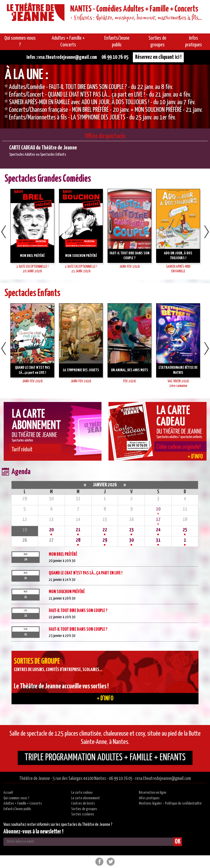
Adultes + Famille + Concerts (23, 804)
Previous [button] (3, 232)
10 (158, 509)
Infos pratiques (149, 798)
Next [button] (207, 232)
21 (78, 530)
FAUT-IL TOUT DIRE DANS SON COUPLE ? (78, 611)
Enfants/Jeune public (17, 809)
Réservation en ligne (153, 793)
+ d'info (105, 699)
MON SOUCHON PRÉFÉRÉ (67, 592)
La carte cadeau (82, 793)
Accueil (8, 793)
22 (105, 530)
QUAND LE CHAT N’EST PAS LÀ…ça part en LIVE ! (86, 573)
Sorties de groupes (84, 809)
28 (78, 540)
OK (178, 842)
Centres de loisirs (83, 804)
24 (158, 530)
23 (131, 530)
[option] (105, 97)
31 (158, 540)
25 (185, 530)
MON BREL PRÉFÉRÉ (63, 554)
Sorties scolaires (83, 814)
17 (158, 519)
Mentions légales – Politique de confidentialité (170, 804)
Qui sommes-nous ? (16, 798)
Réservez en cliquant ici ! (158, 57)
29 (105, 540)
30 (131, 540)
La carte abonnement (86, 798)
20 (51, 530)
